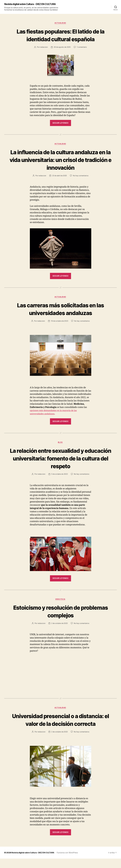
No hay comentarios (81, 176)
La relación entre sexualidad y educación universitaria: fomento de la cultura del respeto (61, 459)
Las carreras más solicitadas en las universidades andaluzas (61, 310)
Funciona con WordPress (69, 862)
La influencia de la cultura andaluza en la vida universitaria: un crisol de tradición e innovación (61, 160)
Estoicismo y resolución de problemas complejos (61, 612)
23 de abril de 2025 (60, 176)
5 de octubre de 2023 (59, 475)
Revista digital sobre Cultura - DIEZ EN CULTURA (32, 4)
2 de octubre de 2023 (59, 625)
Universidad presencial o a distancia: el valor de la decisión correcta (61, 725)
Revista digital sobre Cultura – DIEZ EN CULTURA (34, 862)
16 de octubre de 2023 (60, 322)
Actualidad (60, 23)
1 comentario (82, 48)
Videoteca (61, 601)
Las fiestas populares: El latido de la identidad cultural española (60, 35)
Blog (60, 443)
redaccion (44, 48)
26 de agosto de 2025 (62, 48)
